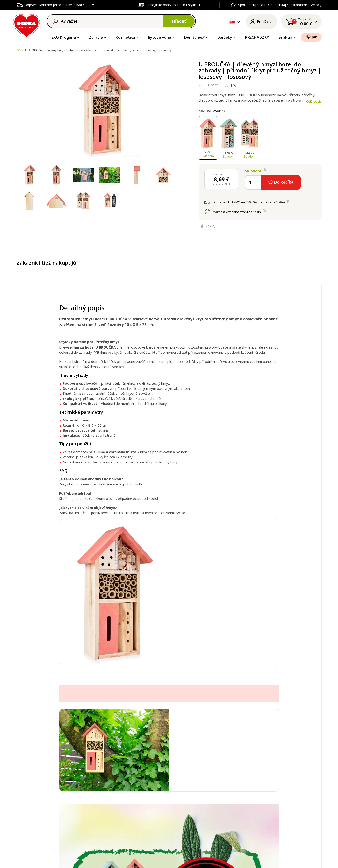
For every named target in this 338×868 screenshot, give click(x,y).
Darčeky (225, 37)
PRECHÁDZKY (257, 37)
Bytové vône (159, 37)
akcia (285, 37)
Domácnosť (194, 37)
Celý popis (314, 101)
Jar (311, 37)
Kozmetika (125, 37)
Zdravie (96, 37)
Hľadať (179, 21)
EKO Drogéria (64, 37)
